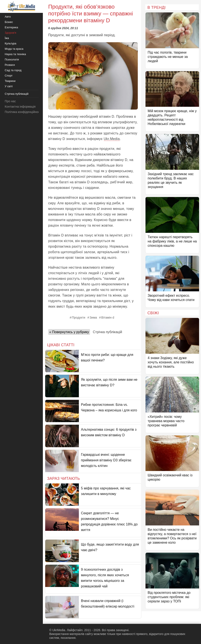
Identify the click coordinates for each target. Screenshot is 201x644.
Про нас (10, 101)
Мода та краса (14, 49)
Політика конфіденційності (23, 112)
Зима (93, 317)
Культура (10, 43)
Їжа (7, 38)
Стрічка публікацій (107, 332)
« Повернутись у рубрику (69, 332)
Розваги (10, 65)
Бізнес (9, 22)
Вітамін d (108, 317)
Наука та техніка (15, 54)
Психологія (12, 59)
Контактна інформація (20, 107)
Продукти (79, 317)
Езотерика (11, 27)
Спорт (9, 76)
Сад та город (13, 70)
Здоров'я (10, 33)
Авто (8, 17)
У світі (9, 86)
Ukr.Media (112, 139)
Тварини (10, 81)
